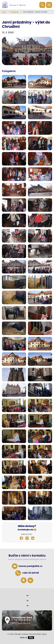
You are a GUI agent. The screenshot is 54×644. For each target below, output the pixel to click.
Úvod (4, 12)
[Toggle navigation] (49, 5)
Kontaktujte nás (26, 530)
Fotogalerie (14, 12)
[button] (27, 596)
